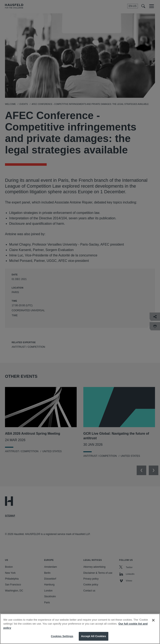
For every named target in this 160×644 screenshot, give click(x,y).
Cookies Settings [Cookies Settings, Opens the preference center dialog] (62, 639)
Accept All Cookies (94, 639)
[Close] (153, 623)
